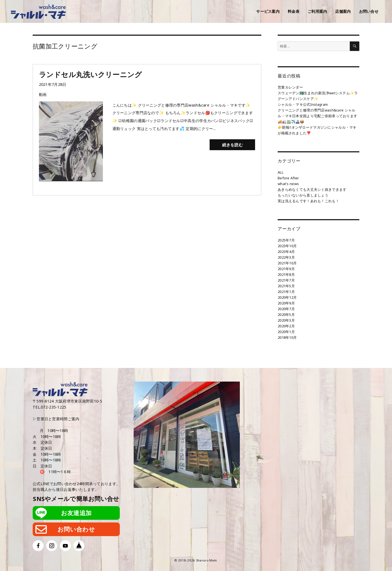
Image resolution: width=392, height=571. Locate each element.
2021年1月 (286, 292)
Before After (288, 178)
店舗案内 (343, 11)
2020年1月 (286, 332)
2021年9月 (286, 269)
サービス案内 (268, 11)
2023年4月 (286, 252)
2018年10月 (287, 337)
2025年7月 (286, 240)
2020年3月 (286, 320)
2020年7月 (286, 309)
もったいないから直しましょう (303, 195)
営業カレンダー (290, 87)
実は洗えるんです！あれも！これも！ (308, 201)
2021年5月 (286, 286)
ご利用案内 (317, 11)
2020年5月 (286, 315)
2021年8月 (286, 274)
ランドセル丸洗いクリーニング (91, 74)
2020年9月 (286, 303)
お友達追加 (76, 513)
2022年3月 (286, 257)
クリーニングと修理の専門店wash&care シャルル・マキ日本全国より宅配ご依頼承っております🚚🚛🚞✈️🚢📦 (317, 116)
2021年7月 (286, 280)
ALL (281, 172)
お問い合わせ (76, 529)
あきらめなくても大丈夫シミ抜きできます (312, 189)
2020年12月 (287, 297)
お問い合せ (369, 11)
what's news (288, 184)
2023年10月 (287, 246)
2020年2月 (286, 326)
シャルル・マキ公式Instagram (303, 104)
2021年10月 (287, 263)
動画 (43, 94)
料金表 (294, 11)
